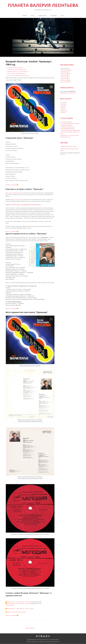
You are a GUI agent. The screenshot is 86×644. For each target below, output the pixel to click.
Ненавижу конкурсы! (66, 125)
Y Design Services (35, 642)
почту (63, 154)
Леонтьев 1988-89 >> (66, 80)
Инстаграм (64, 102)
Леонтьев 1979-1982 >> (67, 70)
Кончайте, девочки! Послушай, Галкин (71, 130)
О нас (62, 16)
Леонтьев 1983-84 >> (66, 74)
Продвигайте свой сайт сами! (68, 146)
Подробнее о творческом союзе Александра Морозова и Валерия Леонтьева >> (24, 205)
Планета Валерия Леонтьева (43, 5)
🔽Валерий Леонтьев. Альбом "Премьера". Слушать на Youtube (20, 609)
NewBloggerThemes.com (54, 642)
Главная (24, 16)
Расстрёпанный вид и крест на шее (70, 124)
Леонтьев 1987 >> (65, 79)
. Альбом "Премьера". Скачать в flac (18, 604)
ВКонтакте (64, 106)
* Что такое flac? (10, 605)
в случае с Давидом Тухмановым (16, 193)
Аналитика (54, 16)
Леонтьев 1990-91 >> (66, 82)
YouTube (63, 112)
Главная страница (30, 628)
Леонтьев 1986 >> (65, 77)
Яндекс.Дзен (64, 111)
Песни (33, 16)
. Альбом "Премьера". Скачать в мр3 (18, 602)
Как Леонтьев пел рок (67, 122)
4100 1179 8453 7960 (71, 93)
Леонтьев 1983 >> (65, 72)
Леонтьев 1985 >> (65, 75)
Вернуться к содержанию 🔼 (12, 185)
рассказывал (17, 200)
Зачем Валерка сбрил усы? (68, 127)
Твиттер (63, 109)
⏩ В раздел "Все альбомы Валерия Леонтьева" (16, 612)
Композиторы (42, 16)
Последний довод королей (68, 129)
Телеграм (63, 104)
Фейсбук (63, 107)
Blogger (57, 640)
